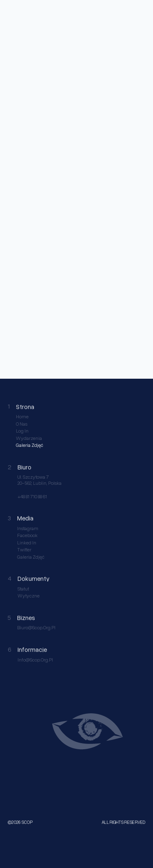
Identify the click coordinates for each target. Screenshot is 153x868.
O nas (22, 424)
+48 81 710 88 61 (32, 497)
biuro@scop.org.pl (36, 628)
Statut (23, 589)
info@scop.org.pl (35, 660)
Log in (22, 431)
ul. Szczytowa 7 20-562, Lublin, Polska (40, 480)
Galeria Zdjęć (30, 445)
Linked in (27, 543)
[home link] (14, 12)
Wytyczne (29, 596)
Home (22, 417)
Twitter (24, 550)
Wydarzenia (29, 438)
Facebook (27, 535)
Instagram (28, 528)
